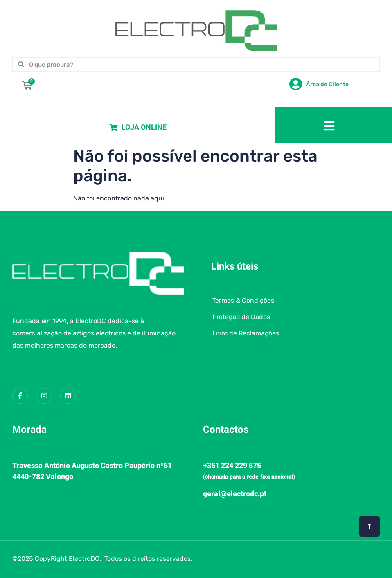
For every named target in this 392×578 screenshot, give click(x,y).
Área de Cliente (327, 84)
